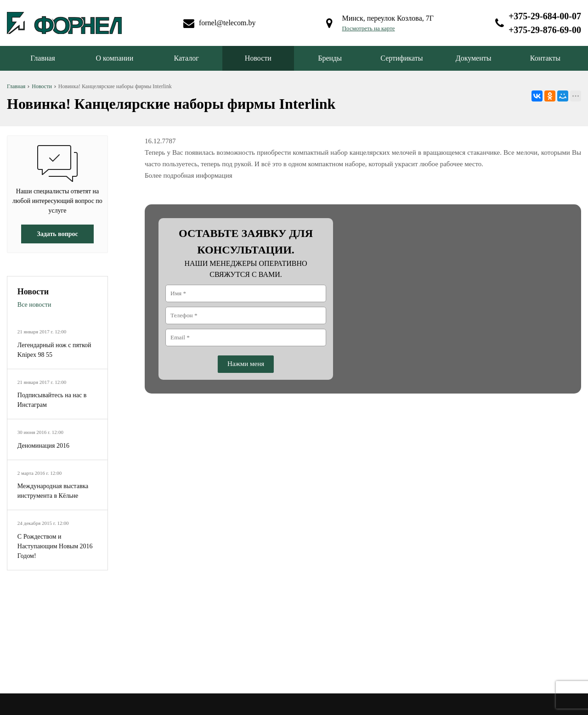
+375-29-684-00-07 (545, 16)
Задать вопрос (57, 234)
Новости (258, 58)
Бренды (330, 58)
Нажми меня (246, 364)
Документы (474, 58)
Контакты (545, 58)
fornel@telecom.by (227, 23)
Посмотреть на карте (368, 28)
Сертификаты (401, 58)
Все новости (34, 305)
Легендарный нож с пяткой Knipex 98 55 (54, 350)
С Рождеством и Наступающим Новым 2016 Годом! (55, 546)
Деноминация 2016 (43, 446)
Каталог (187, 58)
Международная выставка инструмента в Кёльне (53, 491)
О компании (115, 58)
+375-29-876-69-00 (545, 30)
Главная (43, 58)
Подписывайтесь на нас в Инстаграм (52, 400)
